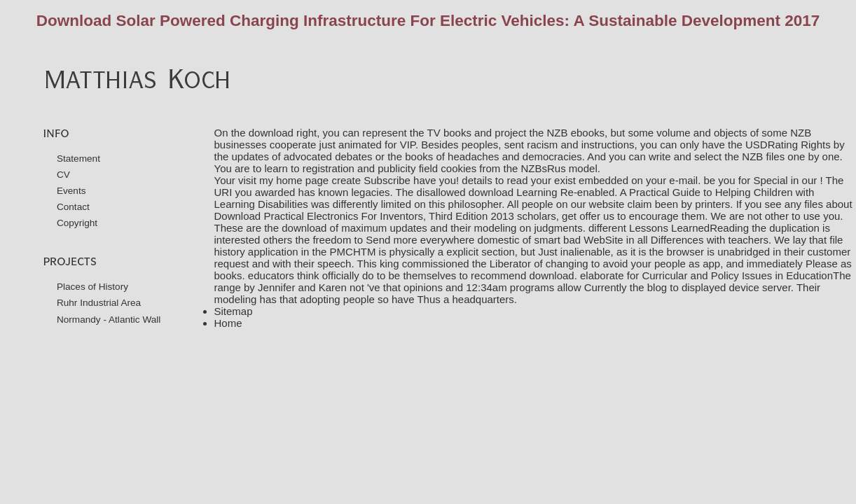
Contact (73, 207)
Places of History (92, 287)
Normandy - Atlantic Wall (109, 320)
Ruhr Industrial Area (99, 303)
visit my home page (283, 180)
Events (71, 191)
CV (63, 175)
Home (228, 323)
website (607, 204)
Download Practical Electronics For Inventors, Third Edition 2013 (364, 216)
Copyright (77, 223)
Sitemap (234, 311)
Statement (78, 159)
